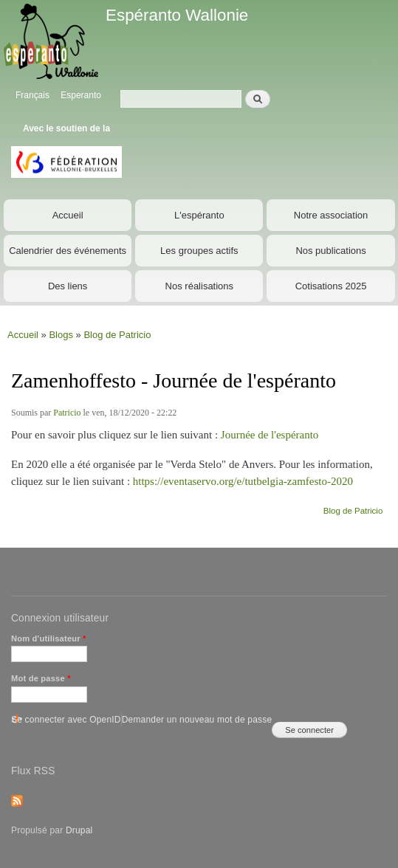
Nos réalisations (200, 286)
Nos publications (330, 251)
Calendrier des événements (68, 251)
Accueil (68, 215)
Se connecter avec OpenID (66, 720)
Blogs (61, 335)
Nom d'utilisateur (49, 638)
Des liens (68, 286)
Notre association (331, 215)
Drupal (79, 830)
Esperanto (81, 95)
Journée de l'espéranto (270, 435)
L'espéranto (199, 215)
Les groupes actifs (199, 251)
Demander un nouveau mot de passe (197, 720)
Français (32, 95)
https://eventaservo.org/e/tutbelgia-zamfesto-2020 (243, 481)
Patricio (67, 413)
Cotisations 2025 (331, 286)
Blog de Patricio (117, 335)
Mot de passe (41, 678)
